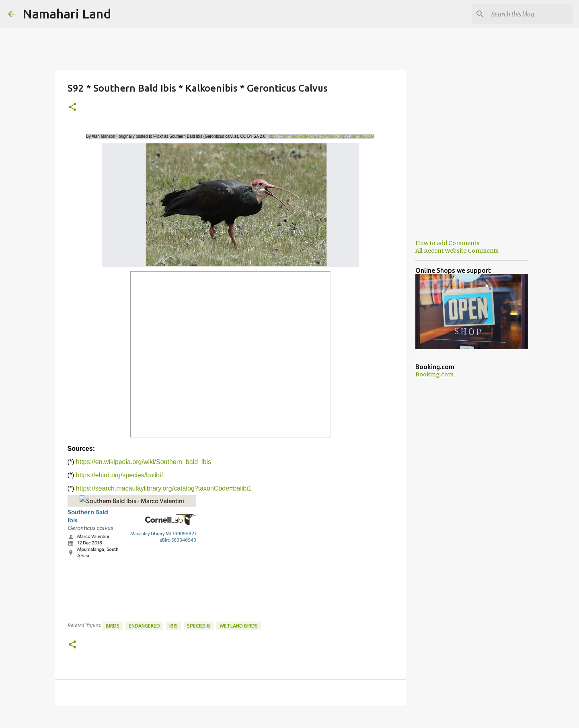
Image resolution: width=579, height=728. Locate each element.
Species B (199, 626)
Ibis (173, 626)
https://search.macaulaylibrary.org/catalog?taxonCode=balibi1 (164, 488)
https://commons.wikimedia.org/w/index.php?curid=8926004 (321, 136)
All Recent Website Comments (457, 251)
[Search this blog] (530, 14)
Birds (113, 626)
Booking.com (434, 374)
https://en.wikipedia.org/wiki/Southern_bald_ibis (144, 462)
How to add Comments (447, 243)
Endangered (144, 626)
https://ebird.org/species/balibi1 (120, 475)
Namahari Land (67, 14)
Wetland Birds (239, 626)
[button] (72, 107)
